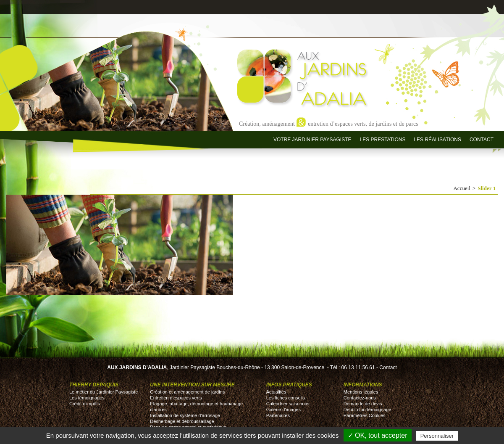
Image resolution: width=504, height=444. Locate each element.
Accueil (462, 188)
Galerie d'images (283, 410)
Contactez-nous (360, 398)
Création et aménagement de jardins (187, 392)
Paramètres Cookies (365, 415)
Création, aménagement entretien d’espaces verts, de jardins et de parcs (329, 123)
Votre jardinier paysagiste (312, 140)
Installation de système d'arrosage (185, 415)
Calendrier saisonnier (288, 404)
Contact (482, 140)
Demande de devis (363, 404)
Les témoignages (87, 398)
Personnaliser (437, 436)
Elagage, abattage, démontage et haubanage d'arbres (196, 407)
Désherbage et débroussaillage (182, 421)
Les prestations (382, 140)
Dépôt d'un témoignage (367, 410)
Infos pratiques (289, 385)
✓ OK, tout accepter (378, 435)
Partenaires (278, 415)
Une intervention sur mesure (192, 385)
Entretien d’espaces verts (176, 398)
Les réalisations (437, 140)
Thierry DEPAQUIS (94, 385)
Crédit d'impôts (85, 404)
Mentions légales (361, 392)
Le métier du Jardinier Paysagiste (104, 392)
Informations (363, 385)
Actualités (276, 392)
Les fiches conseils (286, 398)
